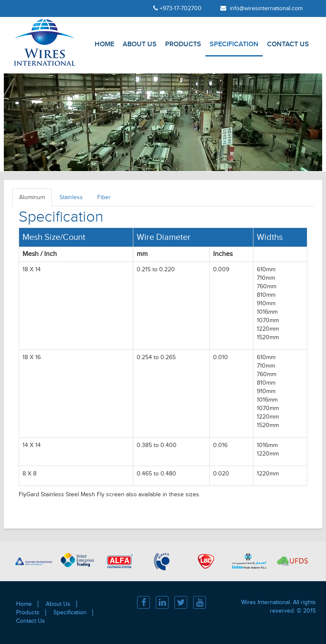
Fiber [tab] (104, 197)
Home (104, 44)
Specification (234, 44)
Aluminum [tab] (32, 197)
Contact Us (288, 44)
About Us (140, 44)
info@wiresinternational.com (261, 8)
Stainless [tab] (71, 197)
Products (183, 44)
